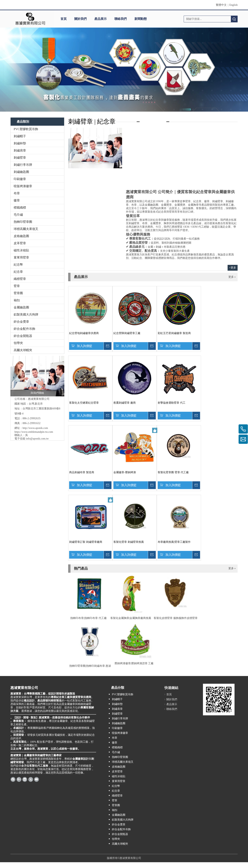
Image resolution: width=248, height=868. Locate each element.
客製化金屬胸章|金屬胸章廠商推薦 (131, 618)
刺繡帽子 (20, 136)
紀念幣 (18, 265)
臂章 (17, 286)
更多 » (232, 277)
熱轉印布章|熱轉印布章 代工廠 (88, 618)
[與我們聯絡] (37, 376)
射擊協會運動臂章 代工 (172, 403)
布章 (17, 193)
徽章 (17, 200)
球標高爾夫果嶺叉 (26, 229)
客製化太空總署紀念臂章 (84, 403)
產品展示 (101, 19)
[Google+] (19, 779)
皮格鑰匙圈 (21, 236)
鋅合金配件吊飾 (24, 329)
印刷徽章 (20, 179)
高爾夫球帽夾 (23, 350)
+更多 (233, 268)
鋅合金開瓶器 (23, 336)
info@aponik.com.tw (37, 439)
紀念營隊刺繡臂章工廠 (127, 333)
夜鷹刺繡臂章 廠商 (125, 403)
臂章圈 (18, 293)
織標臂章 (20, 279)
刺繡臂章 (20, 158)
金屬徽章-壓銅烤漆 (125, 472)
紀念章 (18, 272)
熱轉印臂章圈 (23, 222)
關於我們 (80, 19)
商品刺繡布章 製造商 (82, 472)
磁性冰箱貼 (21, 250)
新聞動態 (141, 19)
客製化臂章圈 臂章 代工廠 (173, 472)
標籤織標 (20, 208)
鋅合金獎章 (21, 322)
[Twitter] (31, 779)
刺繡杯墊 (20, 143)
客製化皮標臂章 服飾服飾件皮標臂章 (176, 618)
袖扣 (17, 300)
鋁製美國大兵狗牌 (26, 314)
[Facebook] (13, 779)
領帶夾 (18, 343)
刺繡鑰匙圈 (21, 172)
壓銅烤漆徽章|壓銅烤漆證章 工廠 (134, 663)
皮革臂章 (20, 243)
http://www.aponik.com (35, 428)
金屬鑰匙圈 (21, 307)
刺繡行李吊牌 (23, 165)
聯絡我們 (121, 19)
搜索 (234, 19)
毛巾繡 (18, 215)
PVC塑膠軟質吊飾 (26, 129)
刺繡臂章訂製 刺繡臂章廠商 (86, 542)
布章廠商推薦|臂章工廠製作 (174, 542)
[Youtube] (36, 779)
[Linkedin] (25, 779)
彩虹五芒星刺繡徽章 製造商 (174, 333)
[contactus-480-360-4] (95, 148)
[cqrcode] (219, 700)
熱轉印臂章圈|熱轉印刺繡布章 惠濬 (90, 666)
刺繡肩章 (20, 150)
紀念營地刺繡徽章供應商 (84, 333)
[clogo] (30, 19)
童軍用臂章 (21, 257)
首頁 (64, 19)
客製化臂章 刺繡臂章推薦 (129, 542)
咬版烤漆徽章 (23, 186)
